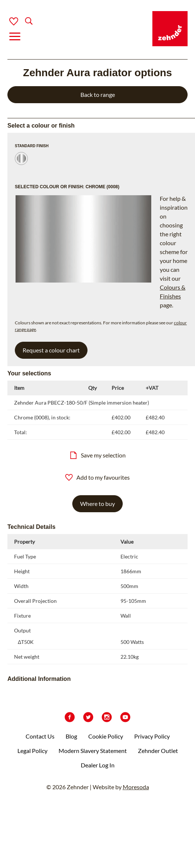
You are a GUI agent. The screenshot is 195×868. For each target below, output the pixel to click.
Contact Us (40, 736)
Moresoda (136, 787)
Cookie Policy (106, 736)
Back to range (98, 94)
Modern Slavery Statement (93, 751)
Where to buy (97, 504)
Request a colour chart (51, 350)
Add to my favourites (97, 477)
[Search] (23, 22)
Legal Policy (32, 751)
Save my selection (98, 455)
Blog (71, 736)
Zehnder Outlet (158, 751)
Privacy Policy (152, 736)
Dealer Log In (98, 765)
